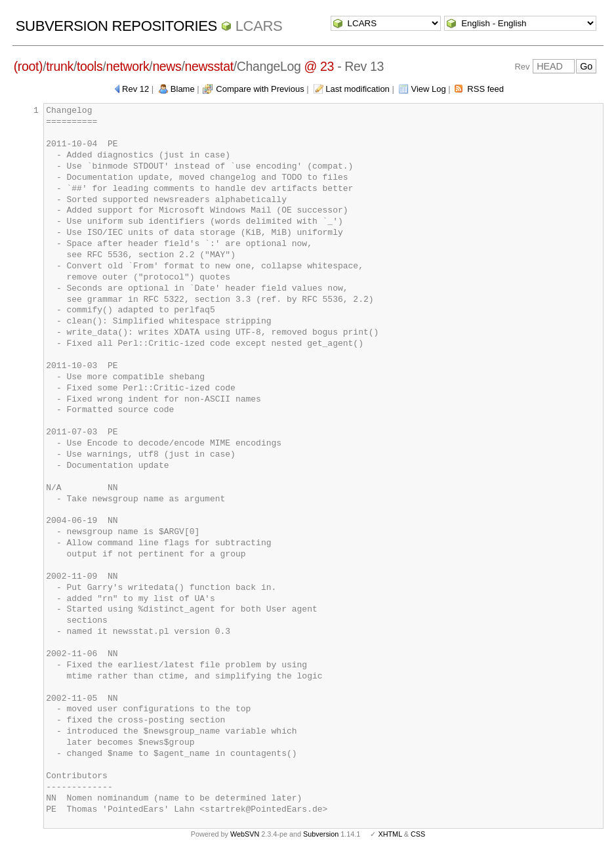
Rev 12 (135, 89)
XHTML (390, 834)
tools (90, 66)
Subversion (321, 834)
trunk (60, 66)
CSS (418, 834)
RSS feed (485, 89)
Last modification (358, 89)
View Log (428, 89)
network (127, 66)
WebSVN (245, 834)
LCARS (259, 26)
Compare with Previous (260, 89)
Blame (183, 89)
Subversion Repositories (116, 26)
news (167, 66)
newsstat (209, 66)
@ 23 (319, 66)
